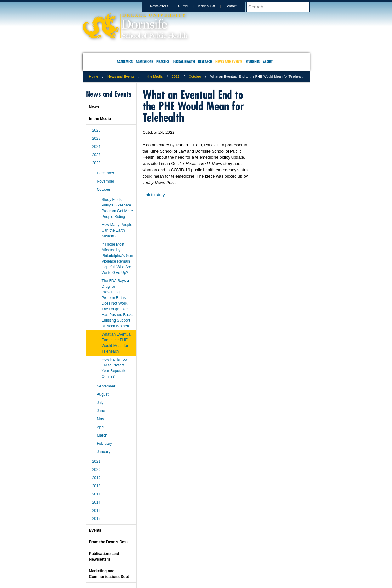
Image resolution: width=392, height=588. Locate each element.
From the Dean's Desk (109, 542)
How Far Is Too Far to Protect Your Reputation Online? (115, 368)
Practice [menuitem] (163, 62)
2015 (97, 519)
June (101, 411)
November (106, 181)
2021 (97, 461)
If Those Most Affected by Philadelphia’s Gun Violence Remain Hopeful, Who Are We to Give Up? (117, 258)
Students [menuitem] (253, 62)
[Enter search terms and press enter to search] (281, 7)
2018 (97, 486)
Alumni (189, 6)
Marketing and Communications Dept (109, 574)
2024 (97, 147)
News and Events (121, 76)
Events (95, 530)
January (104, 452)
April (101, 427)
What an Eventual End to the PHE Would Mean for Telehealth (117, 343)
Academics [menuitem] (125, 62)
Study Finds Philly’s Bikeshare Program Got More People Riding (117, 208)
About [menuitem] (268, 62)
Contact (237, 6)
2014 (97, 502)
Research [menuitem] (205, 62)
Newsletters (165, 6)
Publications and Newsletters (104, 557)
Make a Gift (212, 6)
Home (94, 76)
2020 (97, 470)
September (106, 386)
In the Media (153, 76)
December (106, 173)
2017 (97, 494)
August (103, 394)
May (101, 419)
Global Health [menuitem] (184, 62)
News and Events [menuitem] (229, 62)
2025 (97, 139)
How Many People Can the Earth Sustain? (117, 230)
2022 (176, 76)
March (102, 435)
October (195, 76)
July (100, 403)
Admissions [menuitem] (145, 62)
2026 (97, 130)
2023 (97, 155)
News (94, 107)
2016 (97, 511)
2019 (97, 478)
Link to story (154, 195)
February (105, 444)
